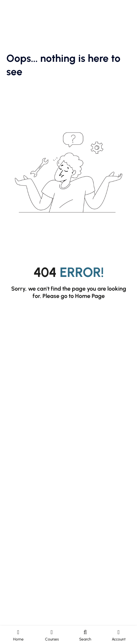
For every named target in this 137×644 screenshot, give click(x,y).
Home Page (90, 296)
